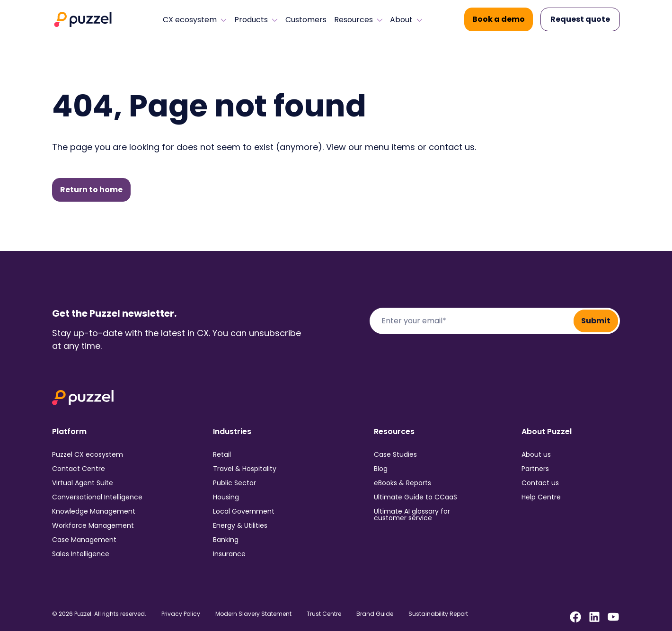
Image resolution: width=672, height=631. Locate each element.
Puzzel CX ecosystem (88, 454)
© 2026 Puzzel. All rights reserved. (99, 614)
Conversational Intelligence (97, 497)
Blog (381, 469)
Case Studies (395, 454)
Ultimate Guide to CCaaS (416, 497)
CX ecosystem (195, 20)
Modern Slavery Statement (253, 614)
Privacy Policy (181, 614)
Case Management (84, 540)
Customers (306, 20)
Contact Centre (79, 469)
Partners (535, 469)
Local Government (244, 511)
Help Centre (541, 497)
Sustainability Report (438, 614)
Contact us (540, 483)
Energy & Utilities (240, 525)
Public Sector (234, 483)
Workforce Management (93, 525)
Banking (226, 540)
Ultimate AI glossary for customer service (412, 515)
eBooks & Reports (402, 483)
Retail (222, 454)
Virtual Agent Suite (83, 483)
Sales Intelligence (81, 554)
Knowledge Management (94, 511)
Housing (226, 497)
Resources (358, 20)
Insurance (229, 554)
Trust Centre (324, 614)
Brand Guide (375, 614)
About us (536, 454)
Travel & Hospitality (245, 469)
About (406, 20)
